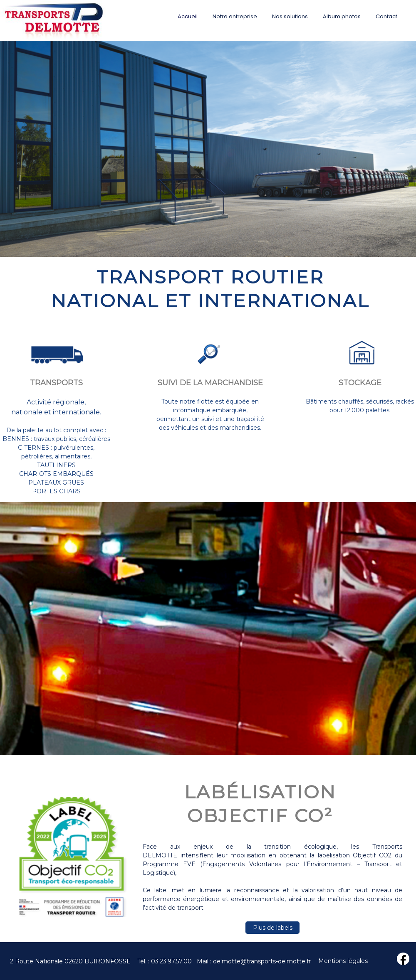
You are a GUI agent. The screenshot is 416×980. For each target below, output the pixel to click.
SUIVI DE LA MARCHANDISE (210, 383)
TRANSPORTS (56, 383)
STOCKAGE (360, 383)
